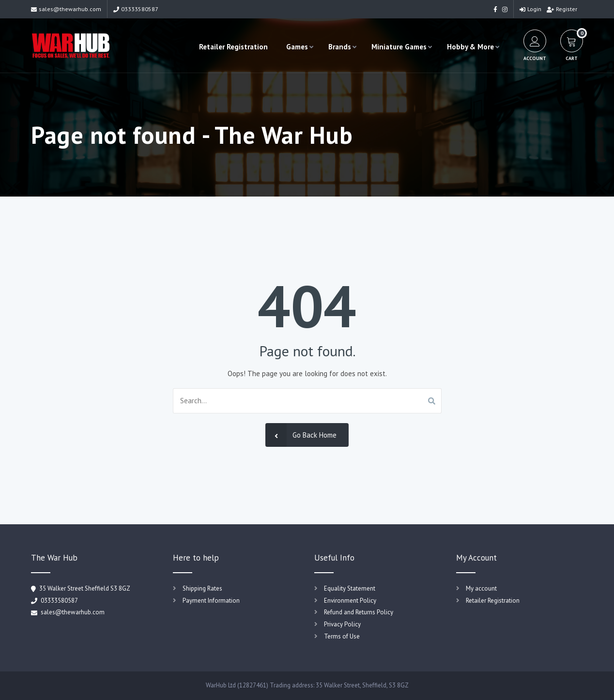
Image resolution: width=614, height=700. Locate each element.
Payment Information (211, 601)
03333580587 (136, 9)
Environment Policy (350, 601)
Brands (340, 47)
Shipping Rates (202, 588)
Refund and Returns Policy (359, 612)
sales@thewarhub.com (66, 9)
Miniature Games (399, 47)
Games (297, 47)
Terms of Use (342, 636)
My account (481, 588)
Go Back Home (301, 435)
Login (530, 9)
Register (562, 9)
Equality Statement (350, 588)
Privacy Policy (342, 624)
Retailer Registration (233, 47)
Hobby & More (470, 47)
